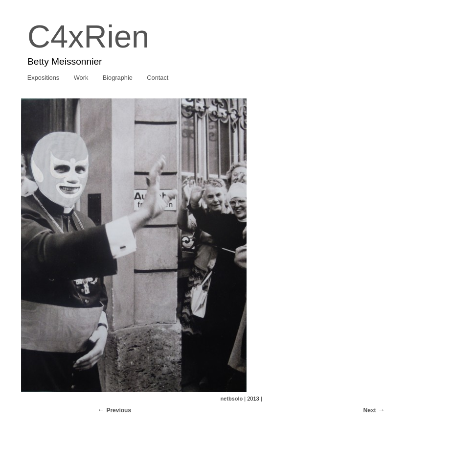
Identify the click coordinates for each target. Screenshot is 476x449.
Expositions (43, 78)
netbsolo (231, 399)
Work (81, 78)
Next (370, 410)
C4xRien (88, 36)
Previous (119, 410)
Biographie (118, 78)
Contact (158, 78)
